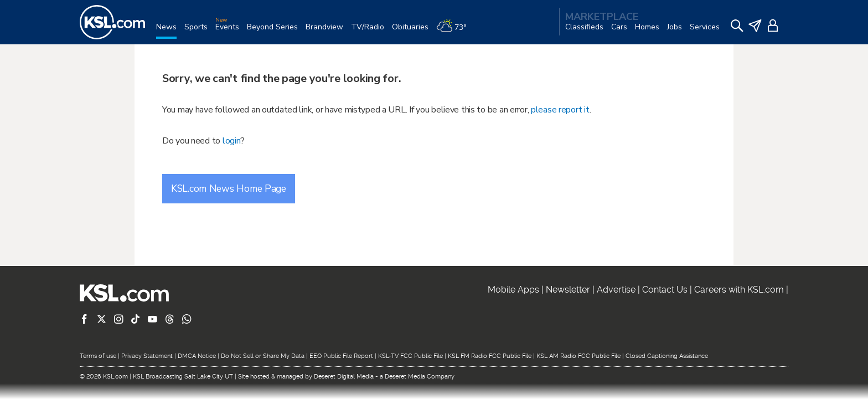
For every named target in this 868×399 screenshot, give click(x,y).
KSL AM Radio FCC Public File (578, 356)
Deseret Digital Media (344, 377)
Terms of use (98, 356)
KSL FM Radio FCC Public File (490, 356)
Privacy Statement (147, 356)
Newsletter (568, 290)
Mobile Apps (513, 290)
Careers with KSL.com (739, 290)
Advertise (616, 290)
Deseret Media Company (420, 377)
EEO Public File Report (341, 356)
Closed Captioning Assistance (667, 356)
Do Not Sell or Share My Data (263, 356)
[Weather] (455, 31)
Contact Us (665, 290)
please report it (560, 110)
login (232, 141)
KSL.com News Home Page (229, 188)
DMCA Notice (197, 356)
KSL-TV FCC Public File (410, 356)
